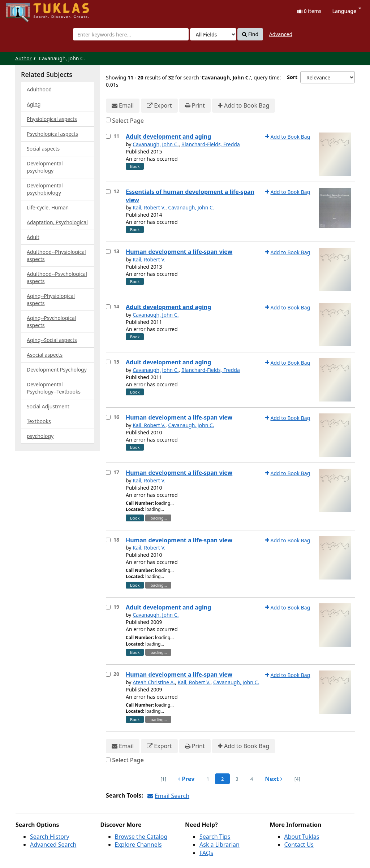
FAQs (206, 853)
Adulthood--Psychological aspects (57, 277)
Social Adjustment (48, 406)
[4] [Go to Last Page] (297, 779)
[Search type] (213, 34)
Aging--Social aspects (52, 340)
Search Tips (215, 837)
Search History (50, 837)
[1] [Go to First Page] (163, 779)
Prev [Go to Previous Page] (186, 779)
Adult (33, 237)
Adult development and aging (168, 136)
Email (123, 106)
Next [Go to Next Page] (274, 779)
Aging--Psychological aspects (51, 322)
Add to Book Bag (244, 106)
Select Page (128, 121)
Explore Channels (138, 845)
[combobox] (131, 34)
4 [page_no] (252, 779)
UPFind (23, 9)
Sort (292, 77)
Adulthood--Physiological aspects (56, 255)
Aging (34, 104)
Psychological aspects (52, 134)
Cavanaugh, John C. (156, 144)
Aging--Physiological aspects (51, 300)
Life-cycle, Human (48, 207)
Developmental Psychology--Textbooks (54, 388)
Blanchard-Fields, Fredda (211, 144)
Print (195, 106)
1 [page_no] (208, 779)
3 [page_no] (237, 779)
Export (159, 106)
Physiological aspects (52, 119)
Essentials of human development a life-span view (190, 196)
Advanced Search (53, 845)
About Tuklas (302, 837)
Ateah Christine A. (154, 682)
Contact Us (299, 845)
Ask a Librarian (220, 845)
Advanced (281, 34)
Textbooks (39, 421)
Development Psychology (57, 370)
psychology (40, 436)
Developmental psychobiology (45, 189)
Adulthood (39, 89)
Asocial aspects (45, 355)
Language (347, 11)
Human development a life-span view (179, 252)
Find (250, 34)
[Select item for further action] (108, 136)
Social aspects (43, 149)
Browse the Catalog (141, 837)
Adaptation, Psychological (57, 222)
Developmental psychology (45, 167)
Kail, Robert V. (149, 207)
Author (23, 58)
